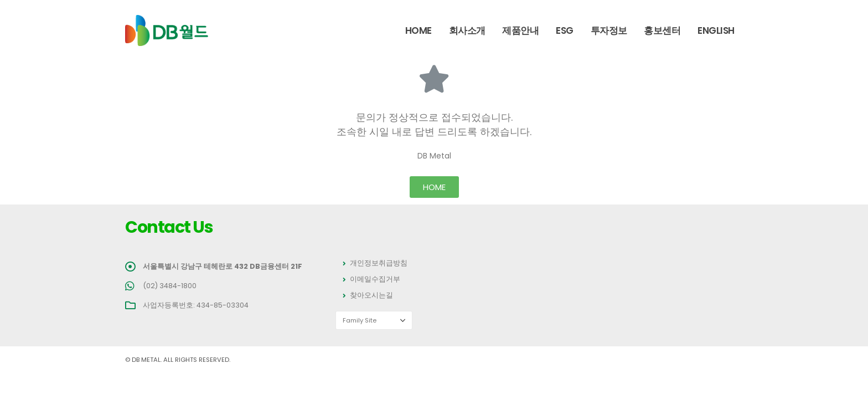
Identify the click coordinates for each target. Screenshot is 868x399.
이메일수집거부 (375, 279)
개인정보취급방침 (379, 263)
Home (418, 30)
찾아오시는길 (371, 295)
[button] (434, 187)
